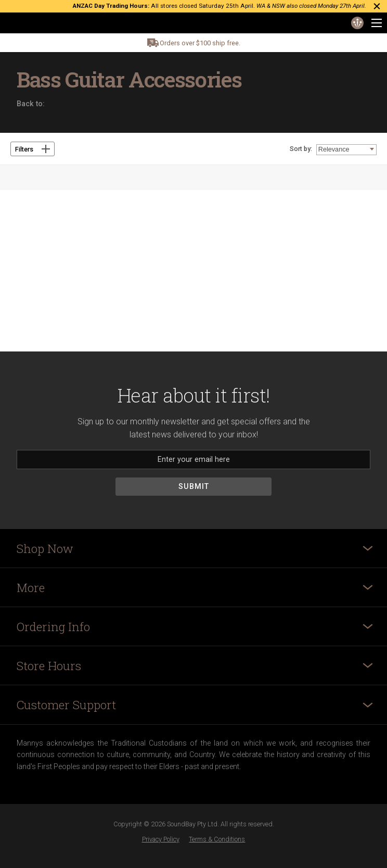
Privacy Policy (161, 839)
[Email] (193, 460)
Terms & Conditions (217, 839)
